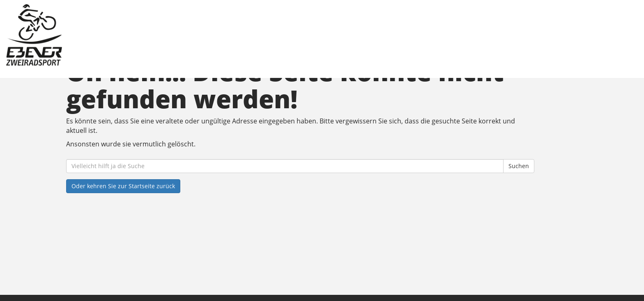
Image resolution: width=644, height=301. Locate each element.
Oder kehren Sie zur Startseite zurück (123, 186)
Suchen (519, 166)
